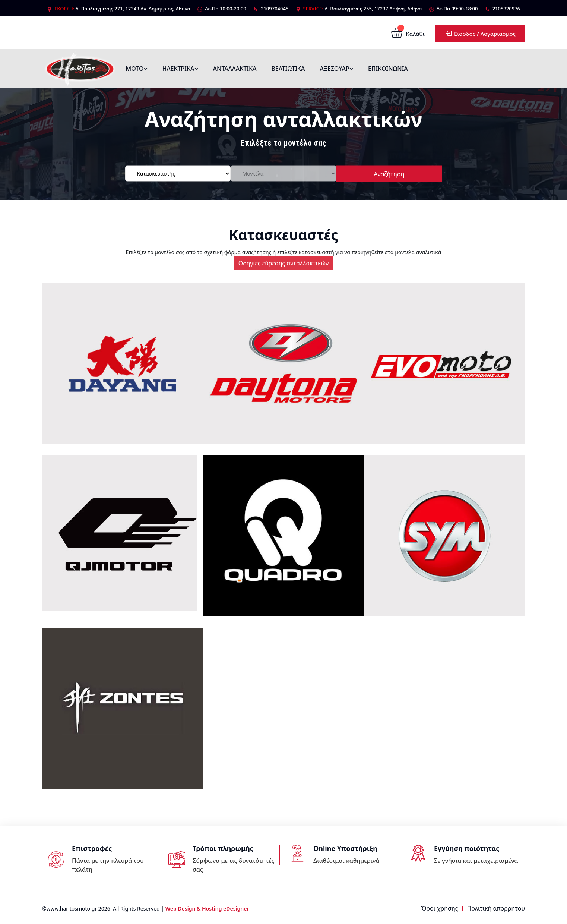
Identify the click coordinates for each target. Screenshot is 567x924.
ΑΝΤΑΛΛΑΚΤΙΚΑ (235, 69)
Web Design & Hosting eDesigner (207, 909)
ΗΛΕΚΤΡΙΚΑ (180, 69)
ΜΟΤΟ (137, 69)
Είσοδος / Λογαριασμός (480, 33)
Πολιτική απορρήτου (496, 908)
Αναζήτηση (389, 174)
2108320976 (506, 9)
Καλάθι (408, 34)
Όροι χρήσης (439, 908)
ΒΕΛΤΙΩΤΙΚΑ (288, 69)
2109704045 (275, 9)
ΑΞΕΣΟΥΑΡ (336, 69)
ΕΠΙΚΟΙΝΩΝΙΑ (388, 69)
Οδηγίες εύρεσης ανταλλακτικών (284, 263)
